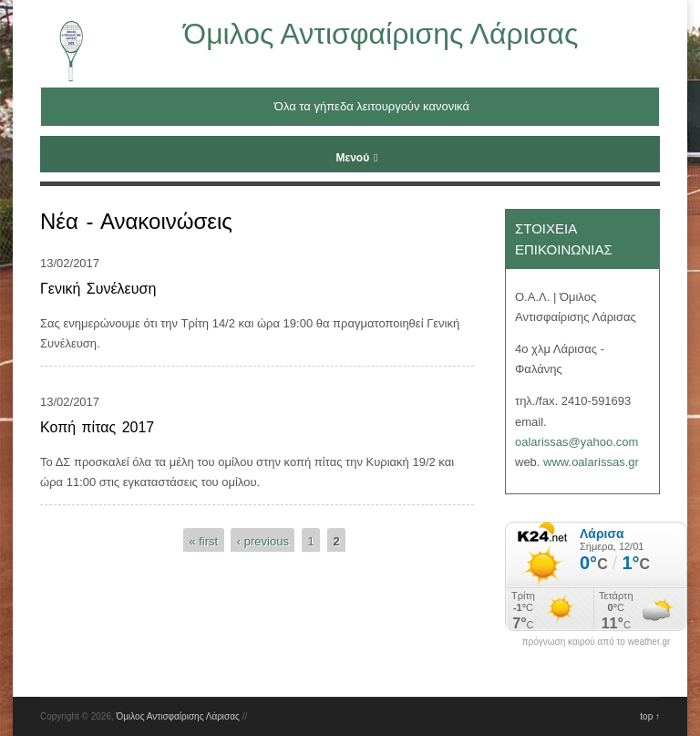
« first (203, 540)
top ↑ (650, 716)
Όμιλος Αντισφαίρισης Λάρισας (381, 34)
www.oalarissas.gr (591, 462)
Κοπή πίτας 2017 (97, 427)
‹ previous (263, 540)
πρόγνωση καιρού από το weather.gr (597, 642)
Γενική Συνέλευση (98, 289)
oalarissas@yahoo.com (576, 442)
